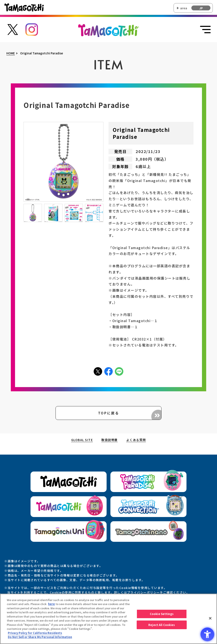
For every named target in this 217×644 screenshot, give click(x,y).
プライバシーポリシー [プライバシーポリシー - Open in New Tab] (144, 592)
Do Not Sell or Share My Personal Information (40, 638)
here (51, 605)
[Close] (210, 619)
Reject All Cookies (162, 626)
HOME (11, 53)
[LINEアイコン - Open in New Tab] (119, 371)
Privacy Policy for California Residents (35, 634)
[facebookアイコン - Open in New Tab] (108, 371)
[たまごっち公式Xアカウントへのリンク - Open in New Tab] (13, 29)
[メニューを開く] (205, 30)
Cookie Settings (162, 615)
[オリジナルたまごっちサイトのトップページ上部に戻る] (109, 30)
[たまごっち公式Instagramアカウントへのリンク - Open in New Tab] (32, 29)
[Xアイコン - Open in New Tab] (98, 371)
